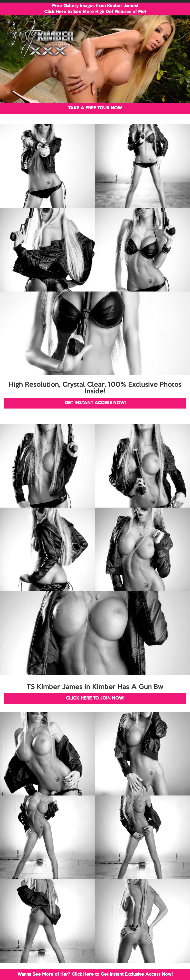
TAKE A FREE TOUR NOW (95, 108)
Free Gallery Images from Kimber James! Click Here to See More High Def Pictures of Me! (95, 9)
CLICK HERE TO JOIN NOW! (95, 698)
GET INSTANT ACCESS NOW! (95, 403)
